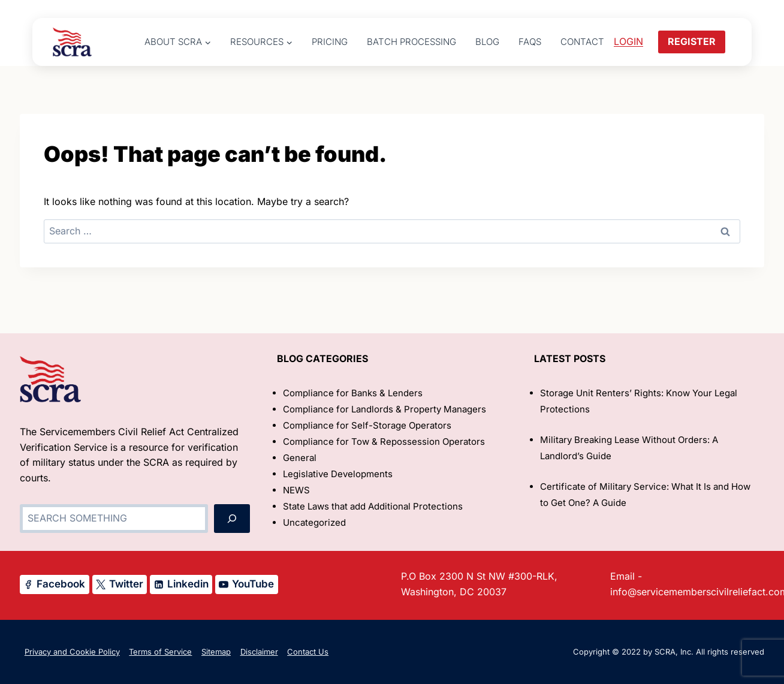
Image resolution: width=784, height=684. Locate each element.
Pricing (330, 42)
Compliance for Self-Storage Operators (367, 425)
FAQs (530, 42)
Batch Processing (411, 42)
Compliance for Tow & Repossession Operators (384, 442)
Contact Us (308, 652)
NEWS (296, 490)
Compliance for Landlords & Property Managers (385, 409)
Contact (582, 42)
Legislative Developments (338, 474)
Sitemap (216, 652)
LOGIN (628, 41)
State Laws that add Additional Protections (373, 506)
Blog (487, 42)
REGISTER (692, 41)
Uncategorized (314, 522)
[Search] (232, 519)
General (300, 458)
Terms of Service (160, 652)
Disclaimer (259, 652)
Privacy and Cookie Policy (72, 652)
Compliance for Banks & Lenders (353, 393)
